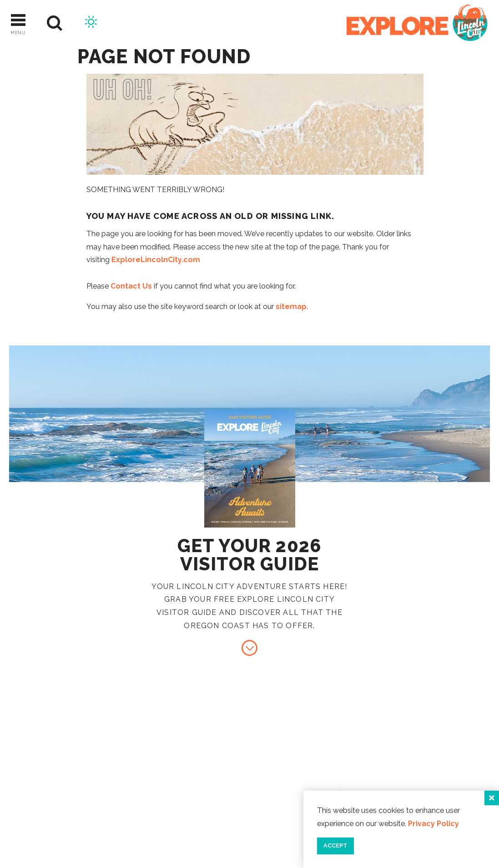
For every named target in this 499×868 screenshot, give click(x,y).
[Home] (417, 23)
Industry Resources (431, 774)
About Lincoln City (429, 744)
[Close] (492, 798)
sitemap (291, 307)
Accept (335, 845)
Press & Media (415, 789)
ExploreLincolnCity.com (156, 260)
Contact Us (131, 286)
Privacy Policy (433, 824)
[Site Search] (55, 23)
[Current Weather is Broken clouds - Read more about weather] (91, 23)
